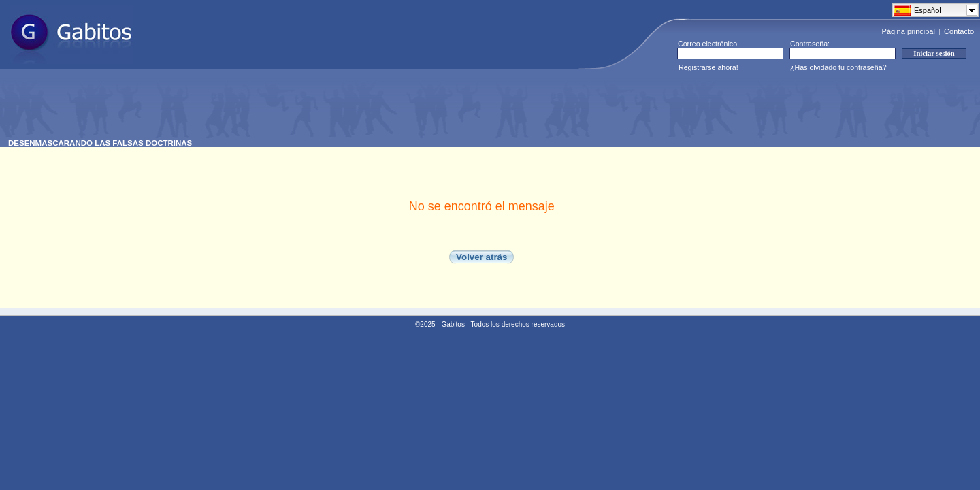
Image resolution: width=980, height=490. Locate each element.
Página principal (909, 31)
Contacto (959, 31)
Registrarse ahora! (708, 67)
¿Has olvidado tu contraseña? (838, 67)
